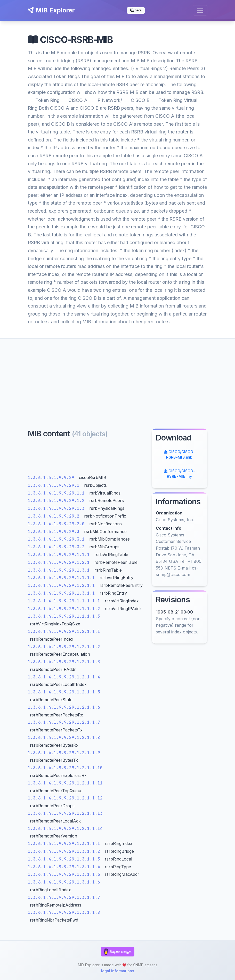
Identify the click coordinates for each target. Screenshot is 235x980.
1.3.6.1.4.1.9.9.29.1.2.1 (60, 562)
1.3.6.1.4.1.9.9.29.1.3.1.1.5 (65, 874)
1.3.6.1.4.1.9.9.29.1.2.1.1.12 (65, 798)
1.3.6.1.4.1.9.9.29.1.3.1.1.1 (65, 844)
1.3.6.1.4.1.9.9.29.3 (55, 532)
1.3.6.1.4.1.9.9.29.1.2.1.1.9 (64, 753)
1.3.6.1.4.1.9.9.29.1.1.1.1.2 (65, 609)
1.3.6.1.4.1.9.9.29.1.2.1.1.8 (64, 738)
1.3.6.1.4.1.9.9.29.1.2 (58, 501)
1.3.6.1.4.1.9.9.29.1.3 (58, 508)
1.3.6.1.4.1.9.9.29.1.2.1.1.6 (64, 707)
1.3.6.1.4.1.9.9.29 (52, 478)
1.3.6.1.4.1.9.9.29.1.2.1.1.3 (64, 662)
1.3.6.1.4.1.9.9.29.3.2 (58, 547)
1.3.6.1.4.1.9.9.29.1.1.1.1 (63, 578)
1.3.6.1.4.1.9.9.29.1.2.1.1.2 (64, 647)
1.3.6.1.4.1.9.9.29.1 (55, 485)
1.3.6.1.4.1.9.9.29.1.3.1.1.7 (64, 897)
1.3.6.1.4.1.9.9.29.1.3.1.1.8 (64, 912)
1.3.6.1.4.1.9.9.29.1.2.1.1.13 (65, 813)
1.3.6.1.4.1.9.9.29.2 (55, 516)
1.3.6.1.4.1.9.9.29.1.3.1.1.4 (65, 867)
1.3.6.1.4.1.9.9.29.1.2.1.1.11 (65, 783)
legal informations (118, 971)
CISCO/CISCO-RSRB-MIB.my (180, 474)
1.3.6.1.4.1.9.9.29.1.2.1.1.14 (65, 829)
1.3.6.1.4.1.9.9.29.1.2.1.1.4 (64, 677)
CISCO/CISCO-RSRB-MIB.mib (180, 454)
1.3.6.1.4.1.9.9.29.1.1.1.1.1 (65, 601)
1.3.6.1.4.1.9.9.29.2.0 (58, 524)
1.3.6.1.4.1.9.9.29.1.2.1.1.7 (64, 722)
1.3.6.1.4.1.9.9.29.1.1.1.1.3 (64, 616)
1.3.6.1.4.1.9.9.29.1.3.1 (60, 570)
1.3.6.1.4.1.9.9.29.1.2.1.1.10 (65, 768)
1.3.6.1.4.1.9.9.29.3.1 (58, 539)
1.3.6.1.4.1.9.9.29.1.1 (58, 493)
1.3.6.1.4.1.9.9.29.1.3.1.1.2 (65, 851)
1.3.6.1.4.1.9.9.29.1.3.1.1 (63, 593)
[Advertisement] (117, 377)
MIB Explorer (51, 10)
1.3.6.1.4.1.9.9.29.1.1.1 (60, 555)
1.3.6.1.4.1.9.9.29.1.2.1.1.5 (64, 692)
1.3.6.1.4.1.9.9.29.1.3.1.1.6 (64, 882)
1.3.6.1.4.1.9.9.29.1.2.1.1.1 (64, 631)
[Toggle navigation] (200, 10)
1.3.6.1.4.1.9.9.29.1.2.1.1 (63, 585)
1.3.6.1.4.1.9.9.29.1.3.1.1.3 (65, 859)
